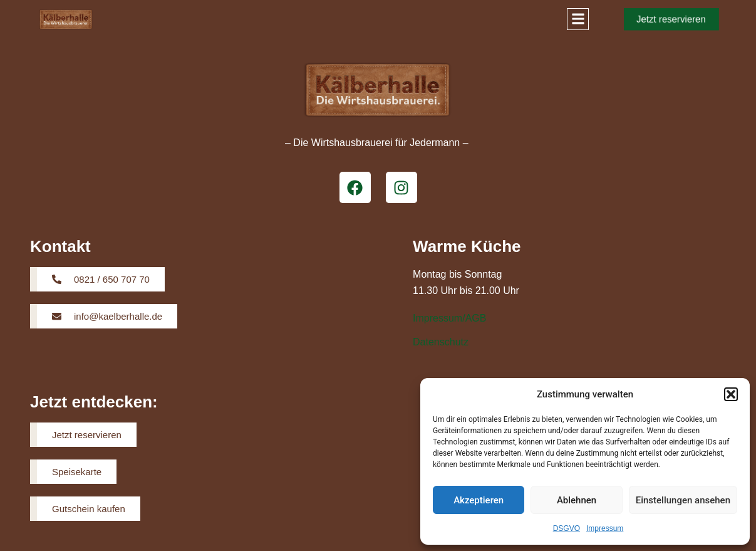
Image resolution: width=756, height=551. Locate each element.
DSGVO (567, 528)
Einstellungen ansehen (683, 500)
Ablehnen (577, 500)
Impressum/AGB (449, 318)
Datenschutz (441, 342)
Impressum (605, 528)
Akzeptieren (479, 500)
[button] (731, 394)
